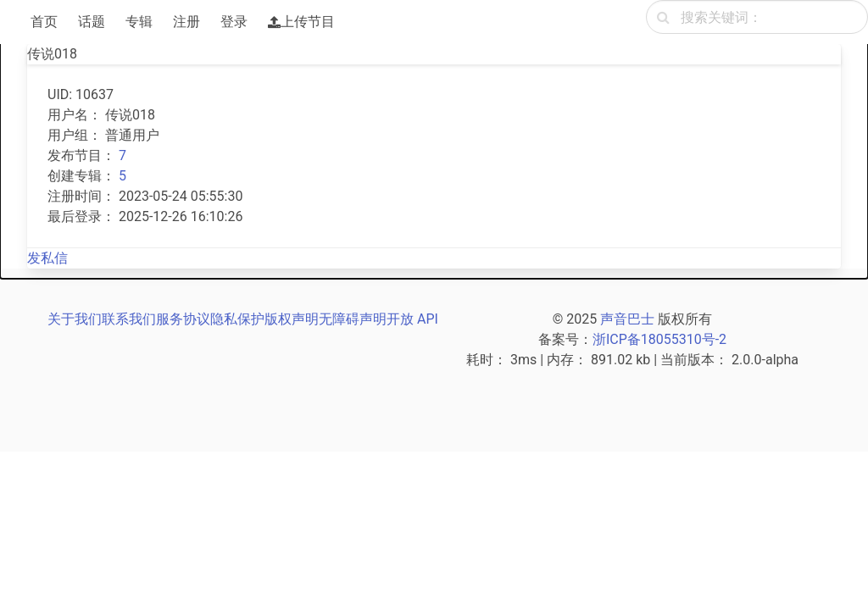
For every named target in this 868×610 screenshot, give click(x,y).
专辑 (139, 22)
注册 (186, 22)
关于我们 (75, 319)
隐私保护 (237, 319)
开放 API (412, 319)
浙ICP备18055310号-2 (659, 339)
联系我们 (129, 319)
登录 (234, 22)
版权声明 (292, 319)
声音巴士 (627, 319)
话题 (92, 22)
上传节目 (301, 22)
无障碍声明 (353, 319)
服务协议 (183, 319)
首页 (44, 22)
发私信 (47, 258)
